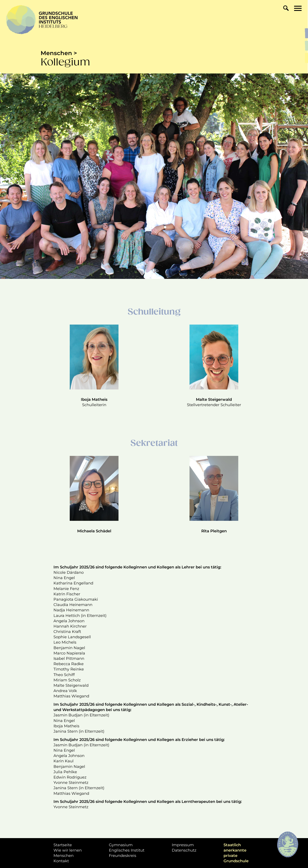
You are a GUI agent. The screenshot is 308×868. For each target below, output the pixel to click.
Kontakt (61, 861)
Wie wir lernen (68, 850)
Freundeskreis (123, 856)
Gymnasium (121, 845)
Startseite (63, 845)
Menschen (64, 856)
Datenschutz (184, 850)
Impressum (183, 845)
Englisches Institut (127, 850)
